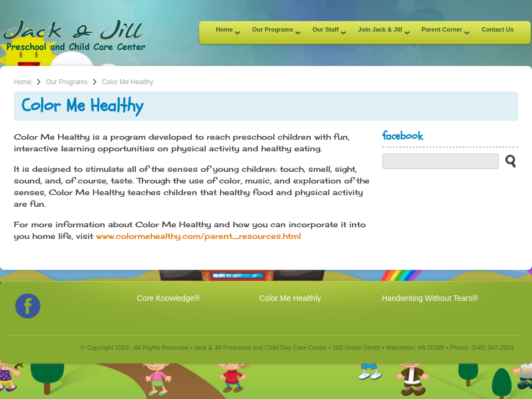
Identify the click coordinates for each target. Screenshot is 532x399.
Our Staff (325, 33)
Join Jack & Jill (380, 33)
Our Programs (272, 33)
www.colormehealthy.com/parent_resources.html (198, 236)
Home (224, 33)
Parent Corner (442, 33)
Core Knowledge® (168, 298)
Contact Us (498, 29)
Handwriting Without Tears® (430, 298)
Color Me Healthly (290, 298)
